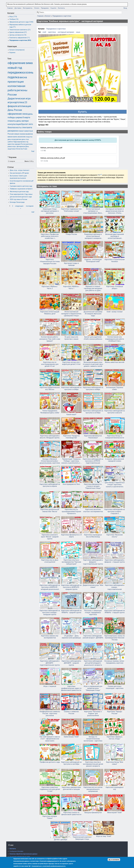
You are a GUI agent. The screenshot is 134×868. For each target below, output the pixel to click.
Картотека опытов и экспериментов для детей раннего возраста (93, 764)
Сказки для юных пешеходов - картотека (115, 687)
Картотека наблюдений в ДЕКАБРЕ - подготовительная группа (50, 663)
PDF (99, 175)
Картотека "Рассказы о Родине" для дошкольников (93, 714)
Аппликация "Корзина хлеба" (115, 388)
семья (17, 134)
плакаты (12, 121)
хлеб (44, 32)
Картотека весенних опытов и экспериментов (93, 510)
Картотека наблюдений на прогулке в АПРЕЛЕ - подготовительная (93, 461)
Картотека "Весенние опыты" (115, 536)
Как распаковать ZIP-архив (19, 173)
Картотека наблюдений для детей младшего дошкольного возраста (93, 663)
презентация (16, 82)
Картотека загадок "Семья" (50, 817)
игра (10, 102)
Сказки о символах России (71, 713)
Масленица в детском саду (19, 192)
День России (15, 110)
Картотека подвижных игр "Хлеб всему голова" (71, 210)
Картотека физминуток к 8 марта (71, 536)
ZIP (82, 180)
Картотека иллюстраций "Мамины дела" (50, 313)
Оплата (37, 8)
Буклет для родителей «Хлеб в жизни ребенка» (93, 338)
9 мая (25, 149)
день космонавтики (15, 139)
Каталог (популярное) (17, 50)
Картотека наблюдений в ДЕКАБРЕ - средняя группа (71, 663)
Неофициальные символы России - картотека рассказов (50, 714)
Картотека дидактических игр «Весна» (50, 388)
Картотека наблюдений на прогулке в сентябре (71, 763)
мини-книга (12, 137)
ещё (33, 212)
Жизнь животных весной (115, 362)
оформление (16, 63)
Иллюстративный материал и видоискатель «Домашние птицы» (71, 314)
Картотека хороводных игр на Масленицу (93, 536)
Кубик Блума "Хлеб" (71, 737)
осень (29, 72)
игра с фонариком (19, 147)
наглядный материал (66, 32)
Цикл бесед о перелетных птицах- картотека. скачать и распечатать (115, 485)
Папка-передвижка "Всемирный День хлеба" (50, 412)
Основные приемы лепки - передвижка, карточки (115, 662)
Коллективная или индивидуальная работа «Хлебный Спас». (115, 339)
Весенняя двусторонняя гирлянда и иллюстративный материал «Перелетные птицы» (115, 236)
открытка (29, 137)
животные (29, 131)
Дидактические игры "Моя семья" (93, 586)
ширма (19, 117)
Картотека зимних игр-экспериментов (50, 637)
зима (29, 63)
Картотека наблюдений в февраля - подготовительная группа (93, 562)
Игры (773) (13, 17)
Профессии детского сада (50, 762)
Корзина (12, 53)
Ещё (33, 151)
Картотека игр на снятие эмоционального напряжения (93, 789)
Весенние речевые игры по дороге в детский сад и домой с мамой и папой (93, 364)
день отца (25, 139)
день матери (22, 121)
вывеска (29, 134)
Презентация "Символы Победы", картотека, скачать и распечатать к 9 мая (71, 461)
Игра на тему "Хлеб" (104, 836)
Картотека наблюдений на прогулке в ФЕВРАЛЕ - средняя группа (71, 587)
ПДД (15, 142)
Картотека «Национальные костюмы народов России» (50, 261)
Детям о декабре (61, 840)
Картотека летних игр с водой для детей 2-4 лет (71, 363)
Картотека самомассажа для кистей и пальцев (71, 788)
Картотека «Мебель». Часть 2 (50, 287)
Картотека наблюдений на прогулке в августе (115, 412)
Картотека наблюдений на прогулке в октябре (93, 412)
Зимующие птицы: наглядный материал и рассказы (50, 211)
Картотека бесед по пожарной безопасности (115, 437)
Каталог (48, 16)
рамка (10, 147)
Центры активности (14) (18, 35)
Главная (10, 8)
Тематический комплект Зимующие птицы (82, 838)
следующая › (19, 206)
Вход (125, 8)
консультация (14, 124)
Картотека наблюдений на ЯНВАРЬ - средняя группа (71, 612)
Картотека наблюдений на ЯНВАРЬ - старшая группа (115, 612)
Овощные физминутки (93, 813)
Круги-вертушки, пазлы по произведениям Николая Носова (115, 638)
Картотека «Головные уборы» (115, 287)
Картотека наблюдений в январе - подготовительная (115, 587)
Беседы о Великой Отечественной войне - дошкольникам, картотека (50, 461)
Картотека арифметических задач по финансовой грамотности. (71, 688)
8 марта (26, 117)
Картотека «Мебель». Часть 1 (71, 287)
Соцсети (53, 8)
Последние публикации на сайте (20, 857)
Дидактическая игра (19, 99)
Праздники (45, 8)
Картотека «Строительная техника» (115, 260)
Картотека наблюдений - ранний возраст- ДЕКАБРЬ (93, 637)
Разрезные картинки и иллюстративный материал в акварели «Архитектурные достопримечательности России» (93, 236)
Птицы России (71, 234)
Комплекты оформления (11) (20, 38)
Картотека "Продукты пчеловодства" (71, 437)
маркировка (21, 142)
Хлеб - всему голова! (115, 312)
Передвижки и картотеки (62, 16)
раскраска (13, 131)
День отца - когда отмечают (20, 170)
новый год (15, 68)
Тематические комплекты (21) (20, 30)
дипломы (29, 144)
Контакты (61, 8)
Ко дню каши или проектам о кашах (71, 338)
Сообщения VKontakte (16, 851)
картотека (52, 32)
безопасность (14, 127)
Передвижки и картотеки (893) (20, 40)
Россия (11, 134)
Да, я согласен (114, 860)
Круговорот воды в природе (71, 264)
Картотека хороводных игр (115, 788)
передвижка (16, 72)
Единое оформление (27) (18, 32)
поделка (13, 77)
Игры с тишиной (50, 686)
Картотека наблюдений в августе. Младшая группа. (50, 437)
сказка (22, 134)
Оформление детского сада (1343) (21, 22)
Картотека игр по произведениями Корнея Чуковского (71, 511)
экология (21, 137)
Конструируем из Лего (71, 484)
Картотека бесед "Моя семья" (115, 763)
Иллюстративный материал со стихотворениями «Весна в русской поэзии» (93, 211)
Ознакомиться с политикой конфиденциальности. (49, 866)
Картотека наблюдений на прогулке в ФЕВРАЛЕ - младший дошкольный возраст (50, 587)
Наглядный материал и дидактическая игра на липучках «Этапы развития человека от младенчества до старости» (115, 211)
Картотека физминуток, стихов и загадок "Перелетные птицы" (93, 486)
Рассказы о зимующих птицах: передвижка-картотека (93, 613)
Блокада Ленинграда (17, 202)
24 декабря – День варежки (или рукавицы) (71, 637)
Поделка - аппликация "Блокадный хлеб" (93, 260)
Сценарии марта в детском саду (21, 186)
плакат (21, 131)
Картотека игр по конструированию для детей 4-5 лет (50, 364)
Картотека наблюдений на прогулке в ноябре (71, 388)
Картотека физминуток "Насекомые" (93, 437)
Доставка (18, 8)
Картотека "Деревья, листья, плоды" (115, 738)
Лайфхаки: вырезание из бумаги (21, 189)
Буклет (25, 124)
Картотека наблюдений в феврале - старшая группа (115, 561)
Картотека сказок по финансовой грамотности (71, 814)
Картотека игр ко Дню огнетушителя (50, 561)
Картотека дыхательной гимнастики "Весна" (50, 510)
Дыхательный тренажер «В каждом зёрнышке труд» (93, 314)
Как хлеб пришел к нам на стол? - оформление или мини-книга (50, 739)
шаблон (10, 142)
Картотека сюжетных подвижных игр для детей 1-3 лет (50, 789)
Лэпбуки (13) (14, 19)
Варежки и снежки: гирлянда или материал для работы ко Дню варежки (93, 289)
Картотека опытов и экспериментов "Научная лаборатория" (71, 562)
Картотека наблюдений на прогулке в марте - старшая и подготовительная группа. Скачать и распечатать (115, 511)
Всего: (27, 161)
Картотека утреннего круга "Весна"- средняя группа (50, 537)
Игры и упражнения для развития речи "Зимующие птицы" (93, 688)
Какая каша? (71, 414)
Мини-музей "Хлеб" (115, 813)
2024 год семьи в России (19, 199)
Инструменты (28, 8)
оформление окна (18, 114)
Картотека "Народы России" (115, 713)
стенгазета (27, 127)
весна (23, 77)
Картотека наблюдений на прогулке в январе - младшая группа (50, 613)
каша (78, 32)
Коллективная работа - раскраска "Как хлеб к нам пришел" (50, 339)
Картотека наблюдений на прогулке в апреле (50, 485)
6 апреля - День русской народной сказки (115, 460)
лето (31, 124)
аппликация (24, 106)
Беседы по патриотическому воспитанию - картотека (93, 739)
